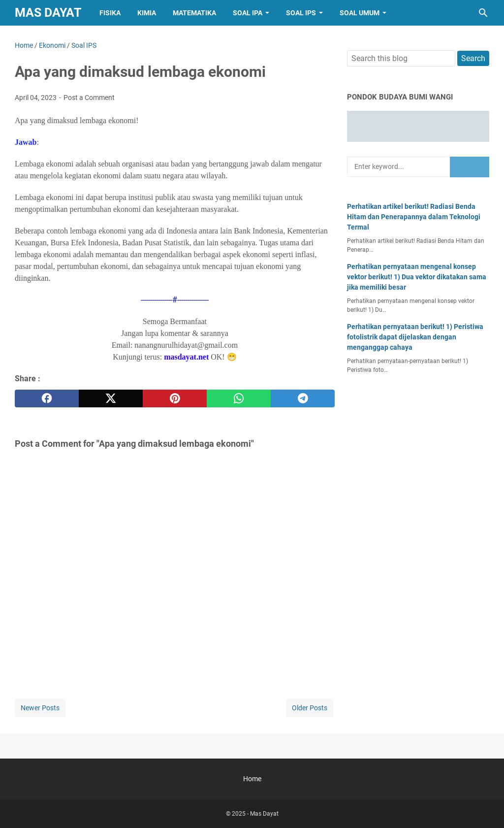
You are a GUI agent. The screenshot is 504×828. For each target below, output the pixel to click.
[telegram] (303, 398)
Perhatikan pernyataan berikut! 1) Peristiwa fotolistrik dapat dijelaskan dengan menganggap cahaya (415, 337)
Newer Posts (40, 708)
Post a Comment (89, 98)
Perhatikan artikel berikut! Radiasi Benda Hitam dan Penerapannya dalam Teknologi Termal (414, 217)
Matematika (194, 13)
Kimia (147, 13)
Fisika (110, 13)
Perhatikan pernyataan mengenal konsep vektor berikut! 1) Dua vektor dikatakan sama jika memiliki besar (417, 277)
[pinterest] (175, 398)
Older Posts (310, 708)
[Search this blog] (483, 13)
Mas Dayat (48, 13)
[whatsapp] (239, 398)
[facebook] (47, 398)
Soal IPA (248, 13)
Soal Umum (360, 13)
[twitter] (111, 398)
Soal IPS (301, 13)
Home (252, 779)
